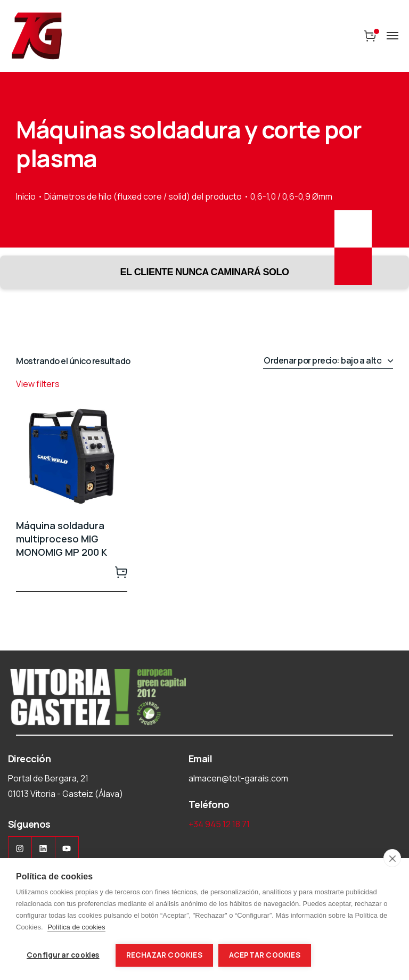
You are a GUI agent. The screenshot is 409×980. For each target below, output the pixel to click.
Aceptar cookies (265, 955)
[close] (392, 858)
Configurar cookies (63, 955)
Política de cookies (76, 927)
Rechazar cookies (164, 955)
